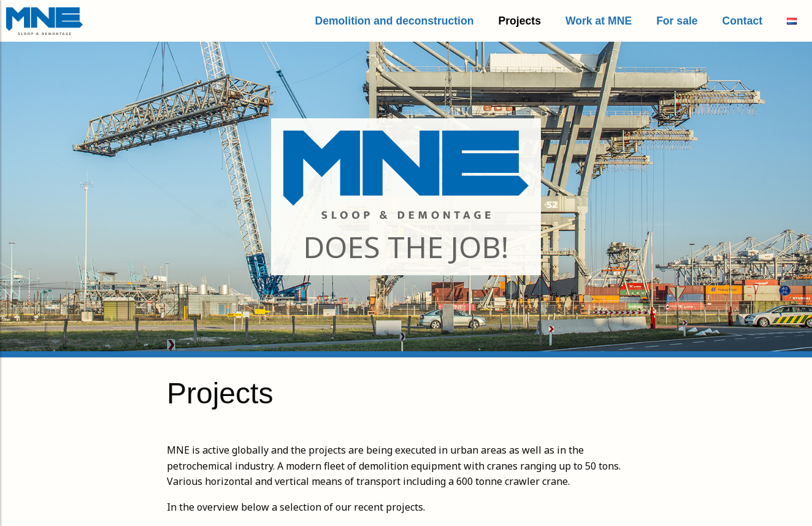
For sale (677, 21)
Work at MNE (599, 21)
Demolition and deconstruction (394, 21)
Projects (520, 21)
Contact (743, 21)
